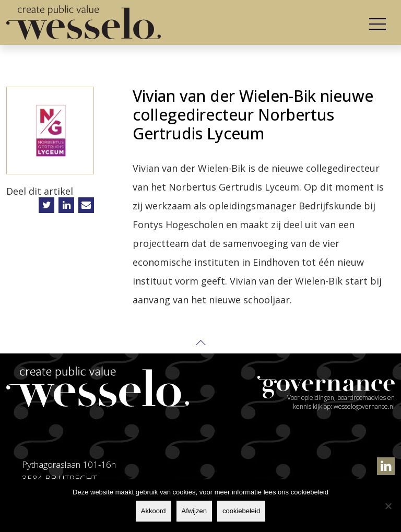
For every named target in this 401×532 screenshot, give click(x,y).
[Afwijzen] (388, 506)
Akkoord (154, 511)
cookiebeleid (241, 511)
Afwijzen (194, 511)
